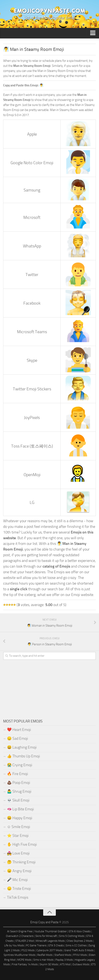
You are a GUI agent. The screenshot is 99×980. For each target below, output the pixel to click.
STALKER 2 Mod (25, 941)
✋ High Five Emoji (22, 844)
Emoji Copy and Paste (44, 922)
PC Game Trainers (36, 945)
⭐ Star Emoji (18, 836)
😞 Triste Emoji (19, 889)
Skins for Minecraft (46, 936)
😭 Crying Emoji (20, 765)
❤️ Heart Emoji (19, 730)
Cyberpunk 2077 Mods (49, 950)
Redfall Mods (45, 955)
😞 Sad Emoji (17, 738)
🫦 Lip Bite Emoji (20, 809)
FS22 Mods (28, 950)
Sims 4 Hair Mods (43, 960)
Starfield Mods (63, 955)
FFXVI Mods (80, 955)
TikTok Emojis (18, 897)
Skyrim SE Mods (49, 964)
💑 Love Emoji (18, 853)
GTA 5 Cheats (56, 945)
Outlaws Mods (81, 964)
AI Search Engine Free (20, 931)
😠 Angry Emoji (19, 871)
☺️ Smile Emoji (19, 827)
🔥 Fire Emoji (17, 774)
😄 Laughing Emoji (22, 747)
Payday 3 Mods (64, 960)
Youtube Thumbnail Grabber (51, 931)
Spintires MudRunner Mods (19, 955)
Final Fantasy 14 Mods (25, 964)
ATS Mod (65, 964)
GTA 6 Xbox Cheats (80, 931)
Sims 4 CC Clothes (76, 945)
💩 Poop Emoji (19, 783)
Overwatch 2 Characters (20, 936)
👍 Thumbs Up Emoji (23, 756)
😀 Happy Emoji (20, 818)
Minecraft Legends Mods (50, 941)
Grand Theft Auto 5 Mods (79, 950)
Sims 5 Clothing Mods (72, 936)
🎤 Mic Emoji (17, 880)
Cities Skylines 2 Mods (80, 941)
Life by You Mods (14, 945)
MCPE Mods (24, 960)
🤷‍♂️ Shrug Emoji (19, 791)
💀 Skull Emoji (18, 800)
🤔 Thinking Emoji (21, 862)
